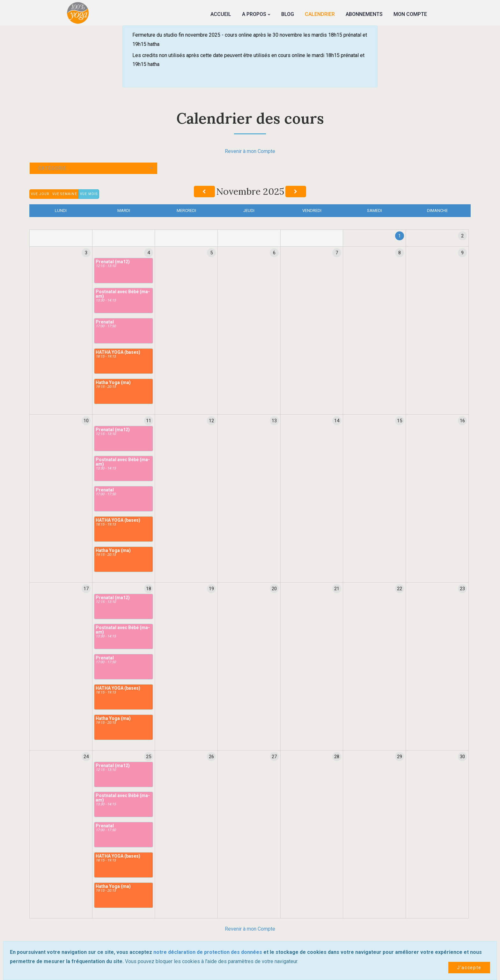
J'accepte (469, 968)
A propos (254, 14)
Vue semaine (65, 194)
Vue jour (40, 194)
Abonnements (364, 14)
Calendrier (320, 14)
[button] (93, 168)
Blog (288, 14)
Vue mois (89, 194)
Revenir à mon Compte (250, 151)
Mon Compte (410, 14)
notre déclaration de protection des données (208, 952)
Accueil (221, 14)
